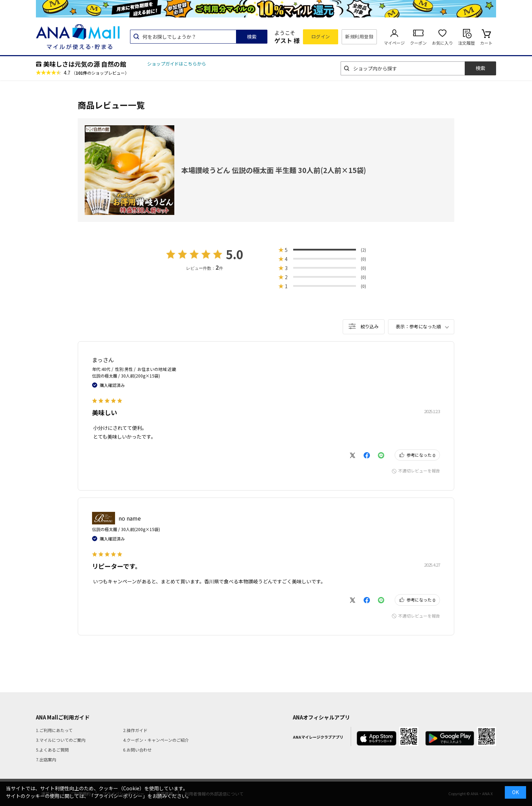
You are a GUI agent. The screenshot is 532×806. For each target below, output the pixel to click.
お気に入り (442, 43)
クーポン (418, 43)
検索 (252, 37)
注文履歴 (466, 43)
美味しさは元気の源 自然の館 (85, 64)
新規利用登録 (359, 36)
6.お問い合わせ (137, 750)
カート (486, 43)
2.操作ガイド (135, 730)
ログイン (321, 36)
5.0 (235, 254)
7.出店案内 (46, 759)
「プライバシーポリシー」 (118, 796)
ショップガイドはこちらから (177, 64)
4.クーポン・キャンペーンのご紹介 (156, 740)
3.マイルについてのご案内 (61, 740)
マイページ (394, 43)
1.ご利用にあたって (54, 730)
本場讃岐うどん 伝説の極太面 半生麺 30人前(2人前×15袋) (274, 170)
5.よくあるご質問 (52, 750)
